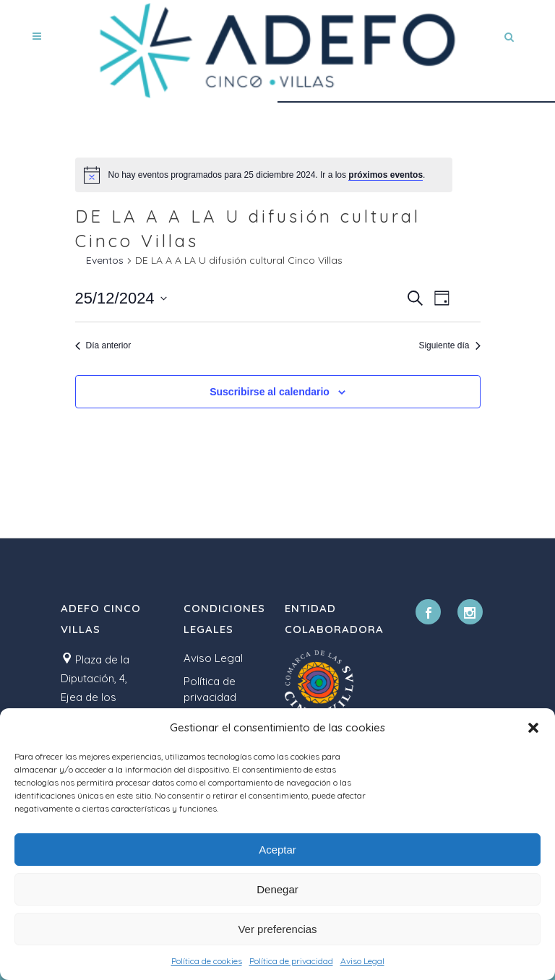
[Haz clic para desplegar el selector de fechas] (121, 298)
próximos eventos (386, 175)
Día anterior (103, 345)
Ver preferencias (277, 929)
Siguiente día (449, 345)
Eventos (105, 260)
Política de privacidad (291, 961)
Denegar (277, 889)
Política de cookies (207, 961)
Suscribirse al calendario (270, 392)
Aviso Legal (362, 961)
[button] (533, 728)
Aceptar (277, 850)
